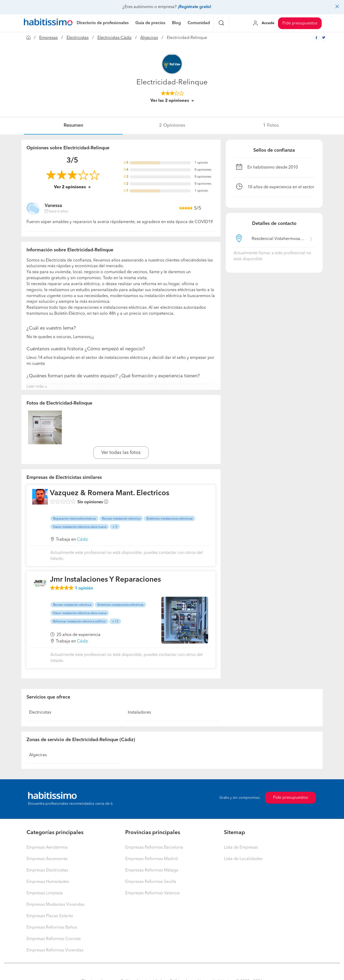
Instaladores (139, 713)
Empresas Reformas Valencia (153, 893)
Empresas (48, 38)
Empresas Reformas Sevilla (151, 882)
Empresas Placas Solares (50, 916)
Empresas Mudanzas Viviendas (55, 905)
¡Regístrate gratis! (194, 7)
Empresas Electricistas (47, 870)
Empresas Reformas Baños (52, 928)
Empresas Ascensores (47, 859)
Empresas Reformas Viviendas (55, 950)
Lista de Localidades (243, 859)
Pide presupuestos (300, 23)
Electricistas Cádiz (114, 38)
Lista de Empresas (241, 848)
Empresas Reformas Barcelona (154, 848)
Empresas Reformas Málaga (152, 870)
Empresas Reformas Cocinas (54, 939)
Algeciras (149, 38)
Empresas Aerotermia (47, 848)
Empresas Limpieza (45, 893)
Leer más (35, 387)
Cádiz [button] (82, 540)
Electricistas (78, 38)
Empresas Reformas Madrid (151, 859)
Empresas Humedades (48, 882)
